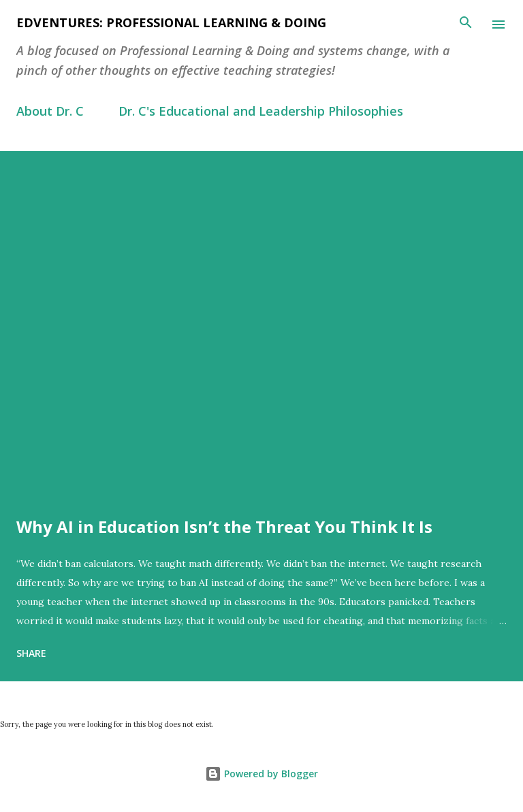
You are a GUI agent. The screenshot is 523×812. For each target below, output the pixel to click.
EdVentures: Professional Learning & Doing (171, 22)
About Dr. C (50, 111)
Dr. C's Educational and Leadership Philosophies (261, 111)
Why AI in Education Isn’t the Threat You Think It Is (224, 526)
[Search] (466, 25)
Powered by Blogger (261, 774)
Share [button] (31, 653)
